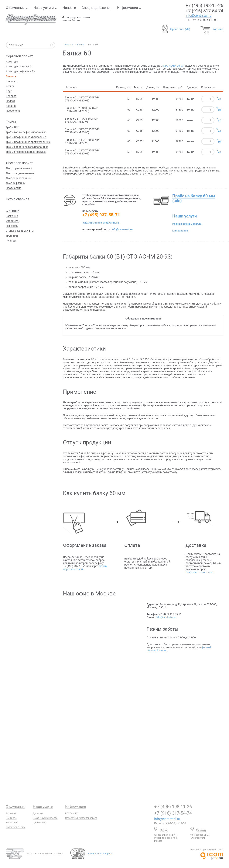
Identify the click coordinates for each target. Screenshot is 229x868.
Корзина (218, 29)
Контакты (11, 818)
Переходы (12, 226)
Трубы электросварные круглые (26, 152)
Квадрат (11, 96)
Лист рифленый (16, 183)
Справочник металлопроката (81, 818)
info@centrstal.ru (198, 15)
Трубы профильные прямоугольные (28, 142)
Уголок (10, 86)
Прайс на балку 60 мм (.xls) (194, 198)
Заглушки (12, 216)
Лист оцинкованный (19, 178)
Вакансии (11, 813)
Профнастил (14, 188)
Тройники (12, 236)
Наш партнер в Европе (100, 854)
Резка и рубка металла (187, 224)
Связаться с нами (16, 827)
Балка (80, 45)
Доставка (38, 813)
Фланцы (11, 241)
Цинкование (180, 231)
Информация (128, 8)
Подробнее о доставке (199, 572)
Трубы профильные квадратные (26, 137)
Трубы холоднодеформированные (27, 147)
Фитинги (13, 211)
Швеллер (11, 81)
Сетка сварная (18, 199)
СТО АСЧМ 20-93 (173, 66)
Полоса (10, 101)
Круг (9, 91)
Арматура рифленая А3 (20, 71)
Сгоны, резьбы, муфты (20, 231)
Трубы (11, 122)
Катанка (11, 106)
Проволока (13, 111)
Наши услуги (44, 8)
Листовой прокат (19, 163)
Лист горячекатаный (19, 168)
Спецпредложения (97, 8)
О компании (15, 8)
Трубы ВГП (13, 127)
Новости (69, 8)
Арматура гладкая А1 (19, 66)
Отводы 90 (13, 221)
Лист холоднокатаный (20, 173)
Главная (68, 45)
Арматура (12, 62)
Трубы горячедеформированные (26, 132)
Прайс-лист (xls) (180, 29)
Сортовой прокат (19, 56)
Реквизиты (12, 823)
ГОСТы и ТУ (71, 813)
